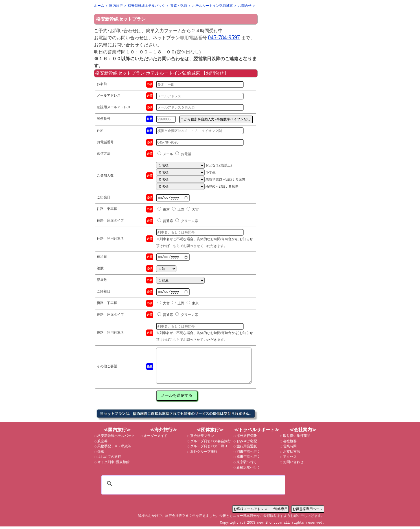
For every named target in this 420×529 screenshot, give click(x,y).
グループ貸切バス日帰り (208, 449)
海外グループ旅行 (203, 454)
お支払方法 (291, 454)
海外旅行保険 (246, 438)
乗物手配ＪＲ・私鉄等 (114, 449)
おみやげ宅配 (246, 444)
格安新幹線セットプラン (121, 19)
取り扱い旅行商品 (296, 438)
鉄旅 (100, 454)
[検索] (193, 486)
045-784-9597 (224, 37)
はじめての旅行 (109, 459)
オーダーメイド (155, 438)
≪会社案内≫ (303, 432)
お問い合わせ (293, 465)
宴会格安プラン (202, 438)
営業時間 (289, 449)
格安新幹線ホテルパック (116, 438)
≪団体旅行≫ (210, 432)
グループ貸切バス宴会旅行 (210, 444)
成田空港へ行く (248, 459)
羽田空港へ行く (248, 454)
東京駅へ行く (246, 465)
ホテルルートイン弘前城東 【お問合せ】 (187, 73)
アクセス (289, 459)
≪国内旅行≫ (117, 432)
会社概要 (289, 444)
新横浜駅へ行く (248, 470)
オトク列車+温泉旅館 (113, 465)
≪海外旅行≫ (163, 432)
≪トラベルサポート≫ (257, 432)
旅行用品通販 (246, 449)
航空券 (102, 444)
